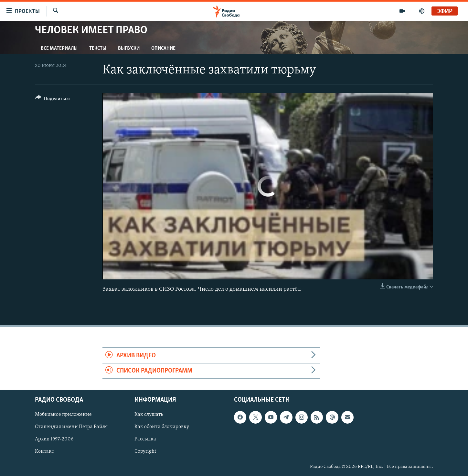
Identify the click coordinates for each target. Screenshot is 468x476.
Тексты (98, 49)
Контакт (44, 452)
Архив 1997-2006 (54, 439)
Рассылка (145, 439)
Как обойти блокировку (162, 427)
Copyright (145, 452)
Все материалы (59, 49)
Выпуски (129, 49)
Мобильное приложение (63, 415)
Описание (163, 49)
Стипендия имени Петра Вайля (71, 427)
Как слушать (149, 415)
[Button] (53, 100)
